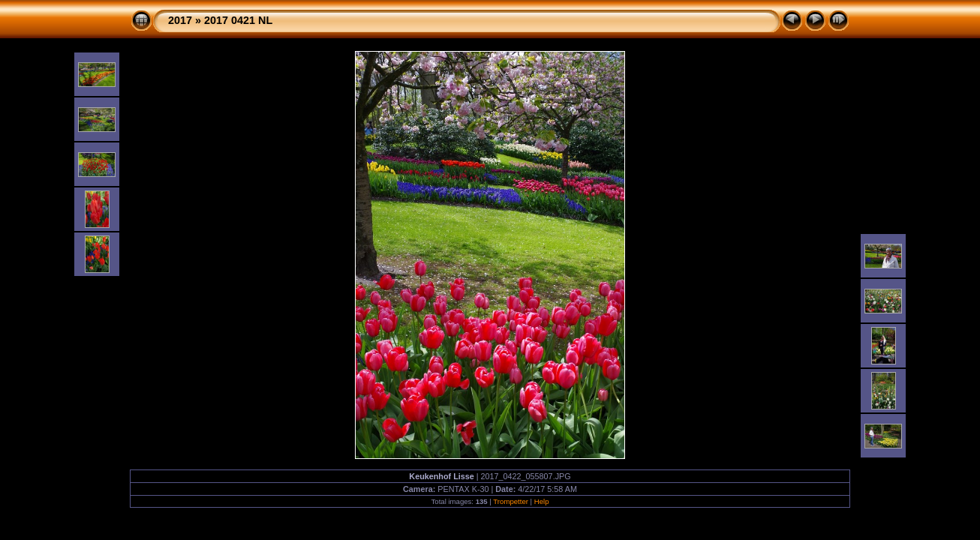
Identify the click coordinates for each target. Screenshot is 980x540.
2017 (180, 20)
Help (542, 501)
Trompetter (511, 501)
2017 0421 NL (238, 20)
